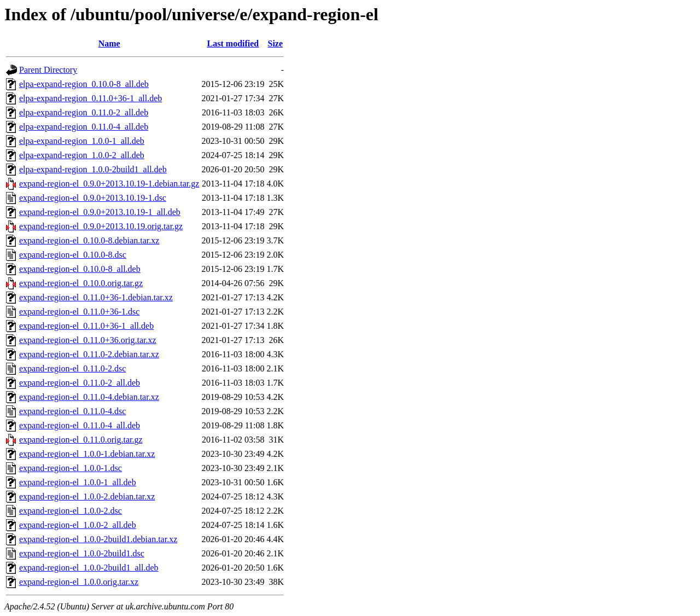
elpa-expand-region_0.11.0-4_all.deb (84, 127)
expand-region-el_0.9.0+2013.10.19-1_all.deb (100, 212)
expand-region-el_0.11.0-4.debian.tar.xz (89, 397)
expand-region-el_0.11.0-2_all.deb (80, 383)
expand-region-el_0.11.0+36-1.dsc (79, 312)
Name (109, 43)
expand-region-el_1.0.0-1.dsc (71, 468)
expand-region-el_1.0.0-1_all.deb (78, 482)
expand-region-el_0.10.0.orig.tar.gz (81, 283)
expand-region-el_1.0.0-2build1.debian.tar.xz (98, 539)
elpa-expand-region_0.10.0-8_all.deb (84, 84)
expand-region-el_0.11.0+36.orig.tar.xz (88, 340)
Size (275, 43)
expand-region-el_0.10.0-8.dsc (73, 255)
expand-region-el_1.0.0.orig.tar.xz (79, 582)
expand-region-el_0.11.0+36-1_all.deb (86, 326)
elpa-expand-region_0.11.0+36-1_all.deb (91, 98)
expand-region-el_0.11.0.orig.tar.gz (81, 440)
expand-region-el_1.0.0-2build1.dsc (82, 553)
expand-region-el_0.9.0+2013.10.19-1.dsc (93, 198)
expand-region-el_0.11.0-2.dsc (72, 368)
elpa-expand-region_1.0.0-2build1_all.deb (93, 169)
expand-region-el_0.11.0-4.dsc (72, 411)
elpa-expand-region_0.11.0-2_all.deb (84, 112)
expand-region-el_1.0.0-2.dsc (71, 511)
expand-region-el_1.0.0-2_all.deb (78, 525)
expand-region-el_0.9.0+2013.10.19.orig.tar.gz (101, 226)
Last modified (233, 43)
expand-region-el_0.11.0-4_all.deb (80, 425)
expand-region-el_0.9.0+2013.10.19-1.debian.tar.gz (109, 184)
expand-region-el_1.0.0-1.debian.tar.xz (87, 454)
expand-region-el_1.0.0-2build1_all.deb (89, 568)
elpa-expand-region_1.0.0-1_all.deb (82, 141)
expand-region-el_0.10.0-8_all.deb (80, 269)
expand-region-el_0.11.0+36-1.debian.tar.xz (96, 297)
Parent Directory (48, 70)
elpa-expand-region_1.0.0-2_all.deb (82, 155)
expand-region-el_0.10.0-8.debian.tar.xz (89, 240)
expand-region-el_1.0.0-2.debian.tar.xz (87, 496)
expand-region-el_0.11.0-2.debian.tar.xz (89, 354)
